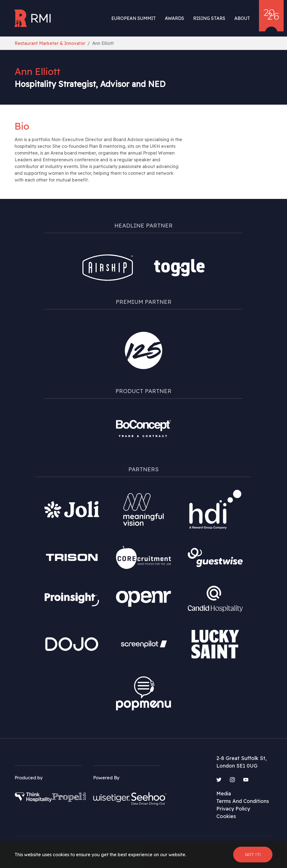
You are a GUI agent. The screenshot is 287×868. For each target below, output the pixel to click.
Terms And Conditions (243, 801)
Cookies (226, 816)
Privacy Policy (233, 809)
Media (224, 794)
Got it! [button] (253, 854)
